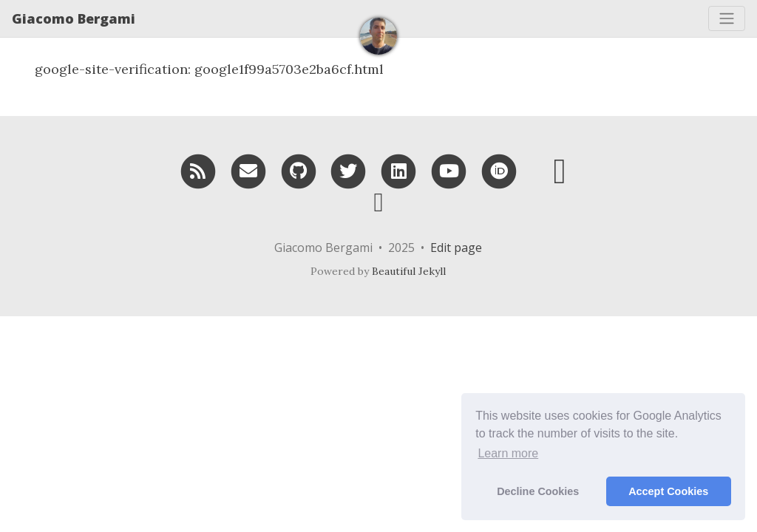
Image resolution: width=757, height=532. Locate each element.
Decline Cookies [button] (538, 491)
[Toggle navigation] (727, 18)
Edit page (456, 248)
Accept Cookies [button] (668, 491)
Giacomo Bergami (74, 18)
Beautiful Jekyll (409, 271)
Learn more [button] (508, 453)
